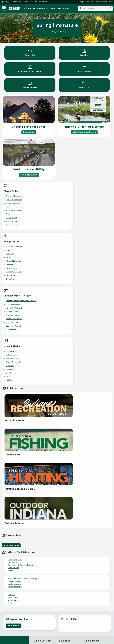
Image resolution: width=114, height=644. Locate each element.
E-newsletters (68, 251)
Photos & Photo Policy (71, 262)
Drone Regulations (13, 255)
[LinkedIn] (86, 481)
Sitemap (84, 547)
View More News (11, 377)
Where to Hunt (12, 222)
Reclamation (13, 429)
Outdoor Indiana (69, 255)
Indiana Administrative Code (29, 581)
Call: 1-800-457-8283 (29, 551)
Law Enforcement (15, 415)
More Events (13, 457)
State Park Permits (13, 276)
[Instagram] (96, 476)
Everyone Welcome (13, 197)
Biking (65, 200)
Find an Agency (28, 547)
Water (10, 434)
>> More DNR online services (41, 503)
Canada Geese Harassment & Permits (21, 251)
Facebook (66, 265)
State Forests (11, 208)
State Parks (12, 432)
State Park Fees (12, 273)
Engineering (12, 394)
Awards (29, 585)
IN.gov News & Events (29, 568)
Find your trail (57, 33)
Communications (15, 391)
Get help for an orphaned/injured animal (68, 486)
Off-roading (67, 226)
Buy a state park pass (42, 484)
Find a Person (28, 543)
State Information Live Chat (28, 535)
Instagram (66, 269)
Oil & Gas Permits (13, 265)
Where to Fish (11, 218)
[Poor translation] (8, 607)
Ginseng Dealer (12, 262)
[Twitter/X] (91, 476)
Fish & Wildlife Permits (15, 258)
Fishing (65, 208)
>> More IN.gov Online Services (42, 508)
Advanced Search (84, 539)
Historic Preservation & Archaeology (22, 410)
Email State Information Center (28, 539)
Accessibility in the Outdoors (66, 521)
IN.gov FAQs (84, 551)
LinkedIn (65, 273)
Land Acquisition (15, 413)
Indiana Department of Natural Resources (48, 9)
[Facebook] (86, 476)
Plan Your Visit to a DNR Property (68, 515)
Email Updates (29, 572)
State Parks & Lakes (14, 211)
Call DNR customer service (69, 476)
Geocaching (67, 215)
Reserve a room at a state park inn (43, 488)
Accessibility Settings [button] (84, 569)
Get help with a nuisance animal (68, 481)
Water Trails (67, 229)
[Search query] (95, 9)
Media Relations (69, 258)
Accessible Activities (71, 197)
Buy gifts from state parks (43, 476)
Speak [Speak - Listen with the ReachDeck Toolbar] (83, 574)
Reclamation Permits (14, 269)
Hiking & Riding (68, 218)
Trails (8, 215)
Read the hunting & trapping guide (66, 492)
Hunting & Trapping (70, 222)
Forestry (11, 402)
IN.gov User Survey (84, 535)
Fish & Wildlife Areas (14, 200)
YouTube (66, 280)
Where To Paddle (13, 226)
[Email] (91, 481)
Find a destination (29, 176)
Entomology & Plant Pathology (20, 396)
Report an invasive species (69, 500)
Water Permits (12, 280)
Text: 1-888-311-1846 (28, 556)
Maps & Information (29, 564)
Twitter (65, 276)
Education (66, 204)
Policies (84, 543)
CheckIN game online (41, 498)
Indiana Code (29, 576)
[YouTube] (101, 476)
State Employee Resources (84, 556)
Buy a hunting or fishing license (42, 494)
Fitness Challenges (70, 211)
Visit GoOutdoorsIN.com (84, 133)
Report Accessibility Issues (84, 580)
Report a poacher (66, 496)
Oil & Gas (11, 426)
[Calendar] (96, 481)
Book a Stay (29, 133)
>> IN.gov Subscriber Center (41, 513)
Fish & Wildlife (13, 399)
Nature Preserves (13, 204)
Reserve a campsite (41, 480)
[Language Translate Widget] (86, 2)
